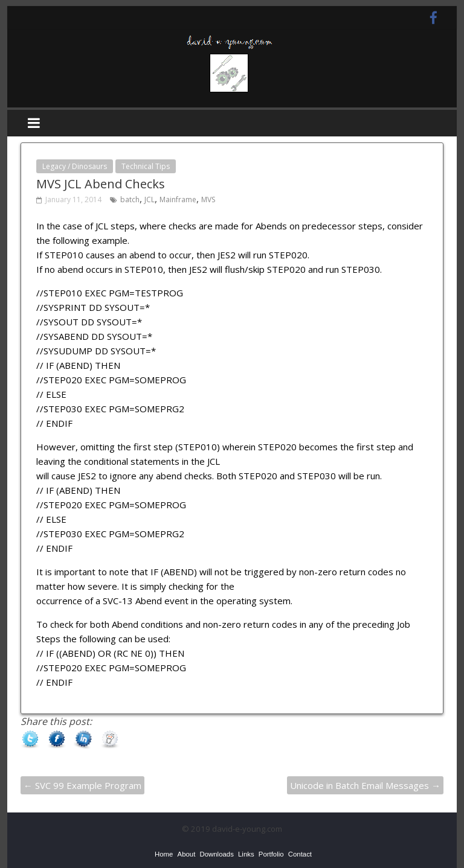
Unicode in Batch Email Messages (365, 785)
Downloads (216, 854)
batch (130, 199)
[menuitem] (164, 854)
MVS (208, 199)
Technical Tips (146, 166)
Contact (300, 854)
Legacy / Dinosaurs (75, 166)
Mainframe (178, 199)
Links (246, 854)
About (187, 854)
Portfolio (271, 854)
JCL (150, 199)
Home (164, 854)
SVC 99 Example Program (82, 785)
